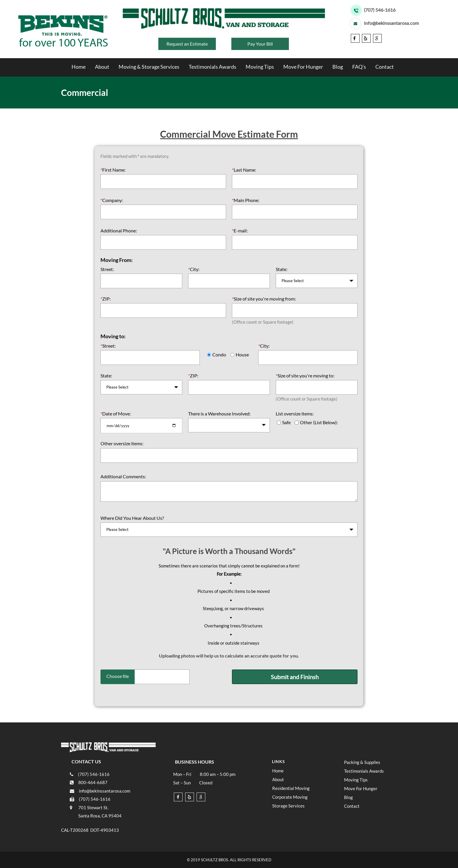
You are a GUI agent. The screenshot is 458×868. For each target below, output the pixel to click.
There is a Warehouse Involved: (219, 414)
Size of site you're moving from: (264, 299)
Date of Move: (116, 414)
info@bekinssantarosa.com (391, 23)
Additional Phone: (119, 231)
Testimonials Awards (212, 67)
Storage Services (288, 806)
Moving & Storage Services (149, 67)
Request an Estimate (187, 44)
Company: (112, 200)
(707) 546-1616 (380, 10)
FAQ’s (359, 67)
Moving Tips (260, 67)
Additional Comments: (123, 476)
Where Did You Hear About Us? (132, 518)
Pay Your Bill (260, 44)
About (102, 67)
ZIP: (106, 299)
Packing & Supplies (362, 762)
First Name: (113, 170)
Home (79, 67)
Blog (338, 67)
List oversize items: (295, 414)
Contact (385, 67)
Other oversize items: (122, 443)
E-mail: (240, 231)
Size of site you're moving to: (305, 376)
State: (282, 269)
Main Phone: (246, 200)
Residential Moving (291, 788)
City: (194, 269)
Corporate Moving (290, 797)
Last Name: (244, 170)
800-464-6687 (93, 782)
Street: (107, 269)
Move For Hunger (303, 67)
